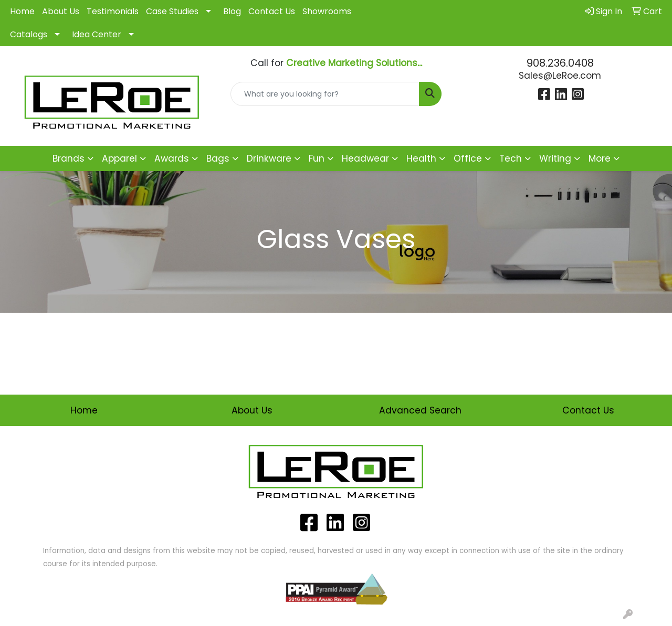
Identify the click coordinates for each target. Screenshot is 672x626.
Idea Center (97, 34)
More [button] (600, 158)
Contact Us (272, 11)
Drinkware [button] (269, 158)
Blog (232, 11)
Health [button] (421, 158)
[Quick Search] (325, 94)
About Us (61, 11)
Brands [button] (69, 158)
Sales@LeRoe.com (560, 76)
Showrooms (327, 11)
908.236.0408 (560, 63)
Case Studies (172, 11)
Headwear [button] (365, 158)
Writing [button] (555, 158)
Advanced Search (420, 410)
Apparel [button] (119, 158)
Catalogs (29, 34)
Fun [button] (317, 158)
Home (22, 11)
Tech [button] (511, 158)
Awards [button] (172, 158)
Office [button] (468, 158)
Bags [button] (218, 158)
